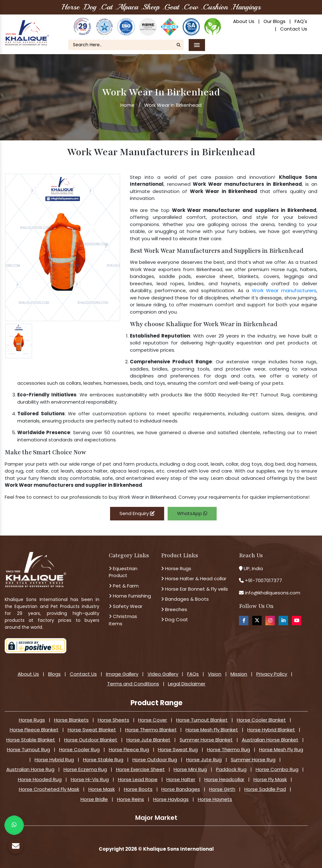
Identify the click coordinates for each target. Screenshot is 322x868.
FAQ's (301, 21)
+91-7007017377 (264, 580)
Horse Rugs (176, 568)
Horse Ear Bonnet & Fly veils (194, 589)
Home (128, 105)
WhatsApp (192, 513)
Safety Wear (126, 606)
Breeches (174, 609)
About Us (244, 21)
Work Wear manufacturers (284, 290)
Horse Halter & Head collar (194, 579)
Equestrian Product (123, 572)
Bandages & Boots (185, 599)
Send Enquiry (137, 513)
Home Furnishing (130, 596)
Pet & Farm (124, 586)
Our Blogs (275, 21)
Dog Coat (175, 619)
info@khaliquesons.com (272, 593)
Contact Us (294, 29)
